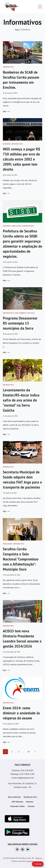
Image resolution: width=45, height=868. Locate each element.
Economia (7, 144)
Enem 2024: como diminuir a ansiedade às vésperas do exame (21, 713)
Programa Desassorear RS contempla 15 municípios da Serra (20, 323)
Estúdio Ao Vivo (30, 797)
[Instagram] (23, 849)
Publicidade (7, 544)
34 (28, 752)
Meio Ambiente (21, 313)
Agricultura (17, 226)
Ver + (6, 112)
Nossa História (14, 797)
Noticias (31, 313)
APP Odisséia (17, 802)
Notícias (30, 802)
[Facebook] (17, 849)
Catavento (30, 861)
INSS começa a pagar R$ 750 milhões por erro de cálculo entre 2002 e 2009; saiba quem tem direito (21, 159)
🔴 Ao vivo (38, 864)
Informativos (8, 67)
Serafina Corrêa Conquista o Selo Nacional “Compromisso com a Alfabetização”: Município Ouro (21, 559)
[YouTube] (28, 849)
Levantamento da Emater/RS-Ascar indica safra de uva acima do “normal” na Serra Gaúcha (21, 400)
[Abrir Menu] (40, 7)
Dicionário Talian (18, 806)
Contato (31, 806)
